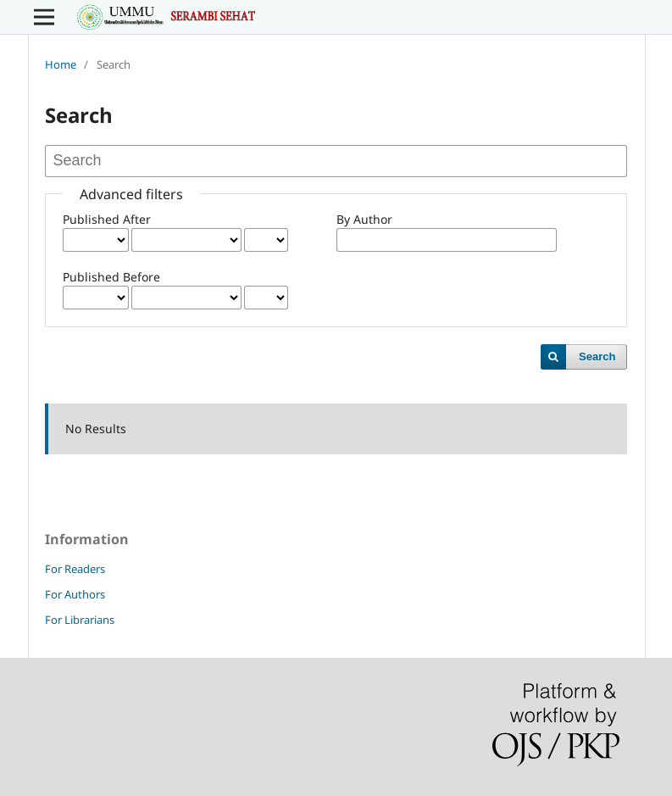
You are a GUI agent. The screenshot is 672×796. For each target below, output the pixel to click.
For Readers (75, 569)
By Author (364, 219)
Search (597, 356)
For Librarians (80, 620)
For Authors (75, 594)
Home (61, 64)
